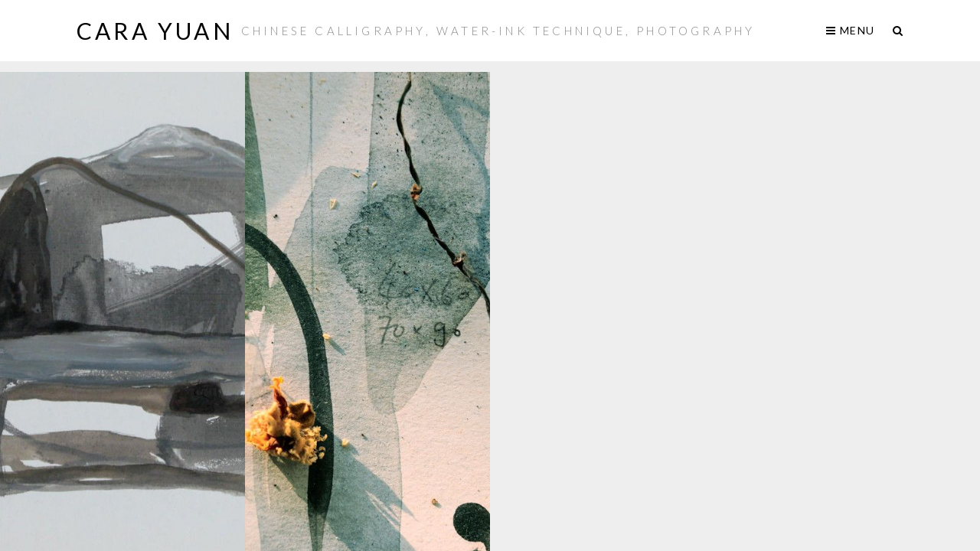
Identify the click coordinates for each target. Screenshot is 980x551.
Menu (850, 30)
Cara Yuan (155, 31)
